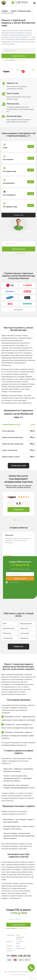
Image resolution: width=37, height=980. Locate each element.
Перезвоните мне (18, 249)
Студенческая (8, 638)
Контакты (9, 951)
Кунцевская (24, 638)
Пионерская (7, 633)
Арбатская (24, 628)
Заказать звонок (20, 578)
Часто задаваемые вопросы (20, 937)
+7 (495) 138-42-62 (21, 2)
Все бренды (18, 310)
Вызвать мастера (18, 56)
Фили (5, 624)
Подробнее (18, 510)
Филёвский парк (8, 628)
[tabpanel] (18, 504)
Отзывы (9, 948)
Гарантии (9, 946)
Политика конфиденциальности (19, 975)
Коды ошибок (21, 948)
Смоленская (25, 633)
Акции (18, 946)
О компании (10, 935)
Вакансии (9, 941)
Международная (26, 624)
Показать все (18, 215)
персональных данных (20, 60)
